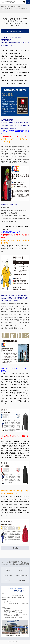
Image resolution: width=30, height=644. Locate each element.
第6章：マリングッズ (15, 7)
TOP (2, 7)
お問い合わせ (22, 581)
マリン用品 (7, 7)
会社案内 (8, 570)
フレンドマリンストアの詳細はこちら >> (15, 635)
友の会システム (22, 570)
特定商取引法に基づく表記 (22, 575)
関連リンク (8, 581)
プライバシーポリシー (8, 575)
